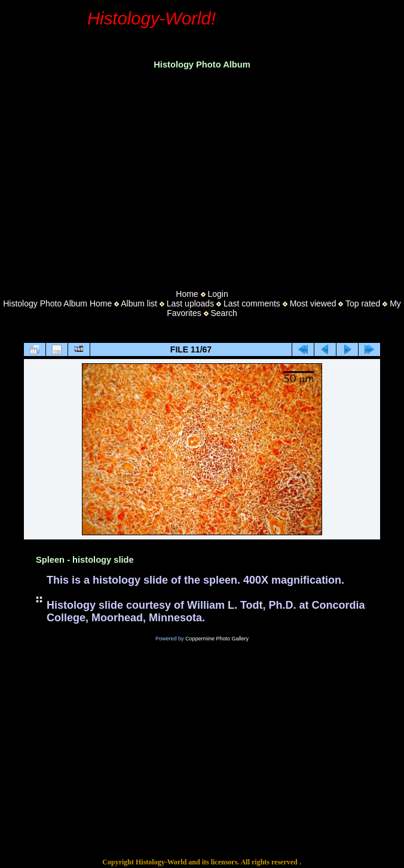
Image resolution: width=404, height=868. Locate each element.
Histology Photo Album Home (57, 303)
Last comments (252, 303)
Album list (139, 303)
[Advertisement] (202, 176)
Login (218, 294)
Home (187, 294)
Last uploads (190, 303)
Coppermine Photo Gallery (217, 639)
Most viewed (313, 303)
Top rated (363, 303)
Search (224, 313)
